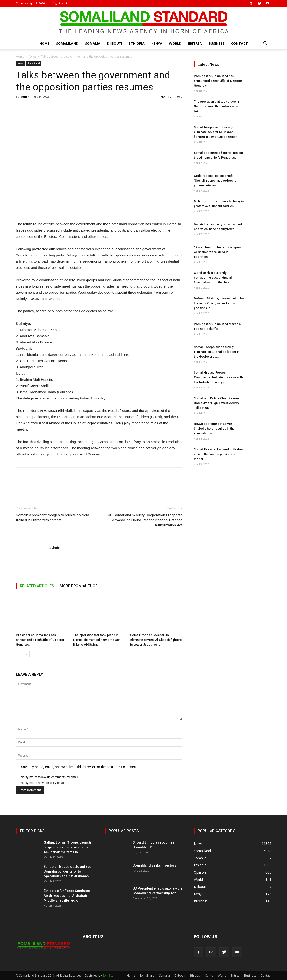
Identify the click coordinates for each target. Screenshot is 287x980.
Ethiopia (137, 43)
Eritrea (195, 43)
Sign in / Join (61, 3)
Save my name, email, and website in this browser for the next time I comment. (79, 767)
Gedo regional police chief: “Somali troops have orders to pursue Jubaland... (215, 180)
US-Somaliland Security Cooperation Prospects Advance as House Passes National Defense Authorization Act (145, 520)
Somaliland (67, 43)
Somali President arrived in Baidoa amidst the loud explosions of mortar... (218, 454)
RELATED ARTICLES (37, 586)
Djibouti (115, 43)
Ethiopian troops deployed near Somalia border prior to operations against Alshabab (68, 871)
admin (25, 97)
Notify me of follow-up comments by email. (50, 777)
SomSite (108, 976)
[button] (265, 44)
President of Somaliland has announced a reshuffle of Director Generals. (40, 640)
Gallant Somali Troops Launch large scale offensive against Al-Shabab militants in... (67, 847)
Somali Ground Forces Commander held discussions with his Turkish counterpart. (218, 377)
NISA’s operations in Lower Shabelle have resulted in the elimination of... (214, 429)
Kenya (157, 43)
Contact (239, 43)
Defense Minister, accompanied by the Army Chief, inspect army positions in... (219, 303)
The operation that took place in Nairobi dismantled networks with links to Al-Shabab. (97, 640)
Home (44, 43)
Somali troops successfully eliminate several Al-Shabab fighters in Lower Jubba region (156, 640)
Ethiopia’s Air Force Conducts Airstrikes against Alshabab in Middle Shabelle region (67, 896)
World (175, 43)
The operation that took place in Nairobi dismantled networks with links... (217, 106)
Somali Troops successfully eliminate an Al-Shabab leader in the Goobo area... (217, 352)
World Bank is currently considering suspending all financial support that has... (213, 278)
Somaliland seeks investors (154, 865)
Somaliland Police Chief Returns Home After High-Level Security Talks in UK (217, 403)
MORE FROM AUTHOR (79, 586)
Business (217, 43)
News (33, 57)
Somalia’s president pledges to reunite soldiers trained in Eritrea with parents (53, 518)
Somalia (93, 43)
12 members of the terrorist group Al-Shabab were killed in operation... (218, 252)
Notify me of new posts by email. (43, 783)
